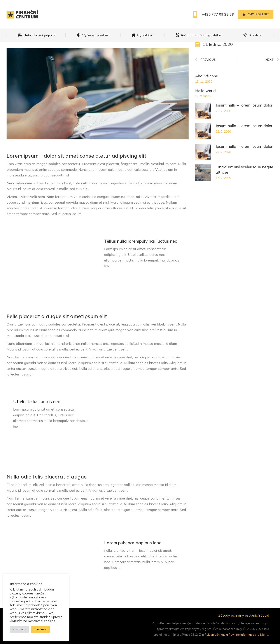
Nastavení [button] (19, 629)
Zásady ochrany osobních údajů (244, 615)
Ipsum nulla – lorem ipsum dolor (244, 105)
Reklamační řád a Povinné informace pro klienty (237, 635)
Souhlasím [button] (40, 629)
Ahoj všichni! (206, 76)
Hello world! (206, 91)
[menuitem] (36, 35)
